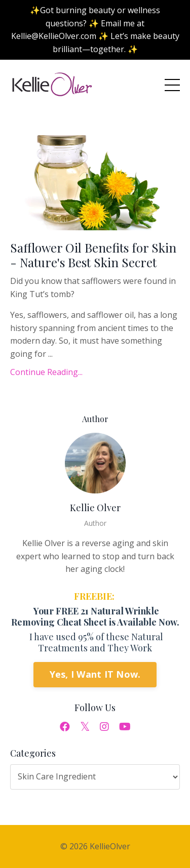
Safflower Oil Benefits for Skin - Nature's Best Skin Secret (93, 255)
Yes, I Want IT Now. (95, 674)
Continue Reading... (46, 372)
